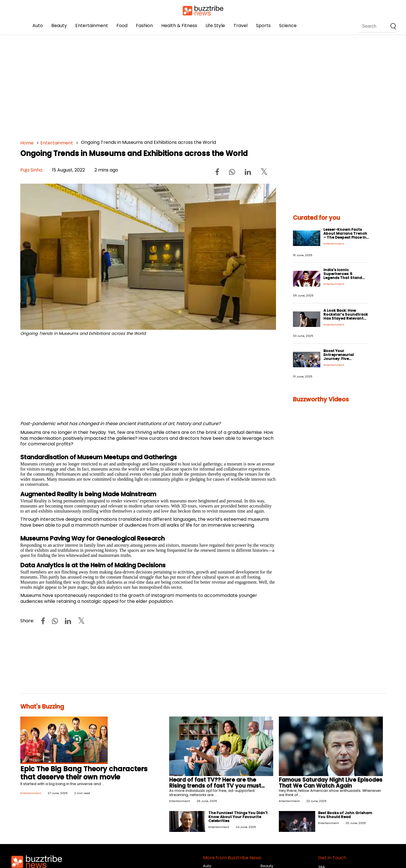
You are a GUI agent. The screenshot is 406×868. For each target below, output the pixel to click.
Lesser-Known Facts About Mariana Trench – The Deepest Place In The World (345, 235)
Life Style (215, 26)
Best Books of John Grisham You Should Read (345, 815)
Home (27, 143)
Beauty (59, 26)
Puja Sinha (31, 170)
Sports (263, 26)
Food (122, 26)
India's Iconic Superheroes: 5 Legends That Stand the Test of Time (343, 276)
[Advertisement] (189, 85)
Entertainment (92, 26)
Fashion (144, 26)
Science (288, 26)
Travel (240, 26)
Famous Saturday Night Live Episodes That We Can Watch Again (331, 783)
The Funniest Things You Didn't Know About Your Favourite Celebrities (238, 817)
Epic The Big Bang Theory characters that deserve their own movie (84, 773)
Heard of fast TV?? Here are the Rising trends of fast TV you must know (215, 786)
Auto (38, 26)
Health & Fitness (179, 26)
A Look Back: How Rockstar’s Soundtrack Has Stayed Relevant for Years (346, 316)
